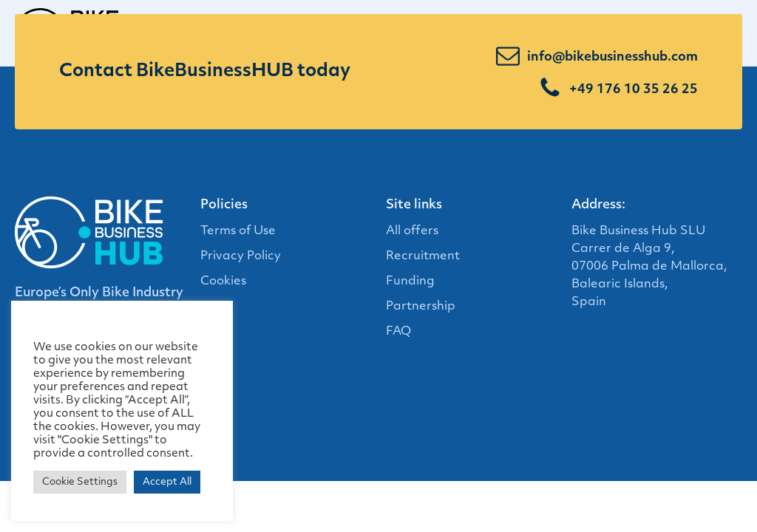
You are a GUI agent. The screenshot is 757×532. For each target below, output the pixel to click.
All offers (412, 231)
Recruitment (423, 256)
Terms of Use (238, 231)
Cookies (223, 282)
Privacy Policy (241, 256)
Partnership (421, 307)
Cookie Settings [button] (80, 482)
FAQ (398, 332)
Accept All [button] (167, 482)
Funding (410, 282)
